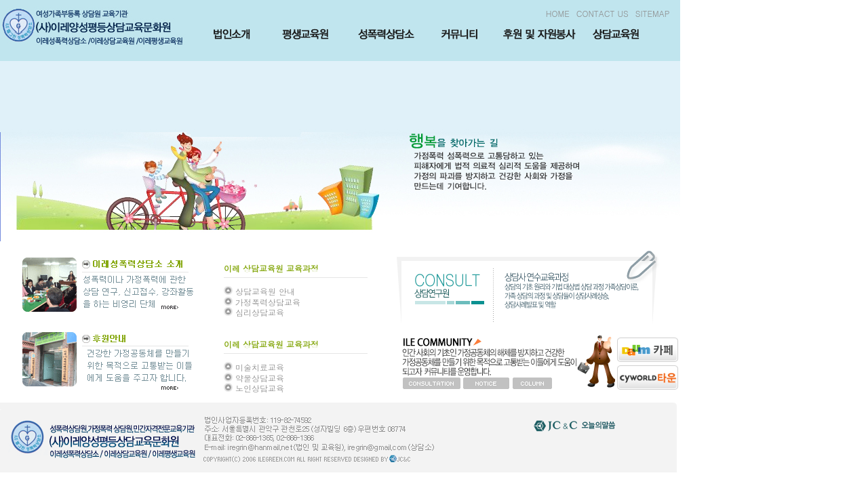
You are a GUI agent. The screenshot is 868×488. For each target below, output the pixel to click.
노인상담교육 (260, 388)
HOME (558, 13)
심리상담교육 (260, 312)
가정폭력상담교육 (268, 302)
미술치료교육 (260, 367)
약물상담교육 (260, 378)
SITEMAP (653, 13)
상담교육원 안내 (265, 291)
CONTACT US (603, 13)
